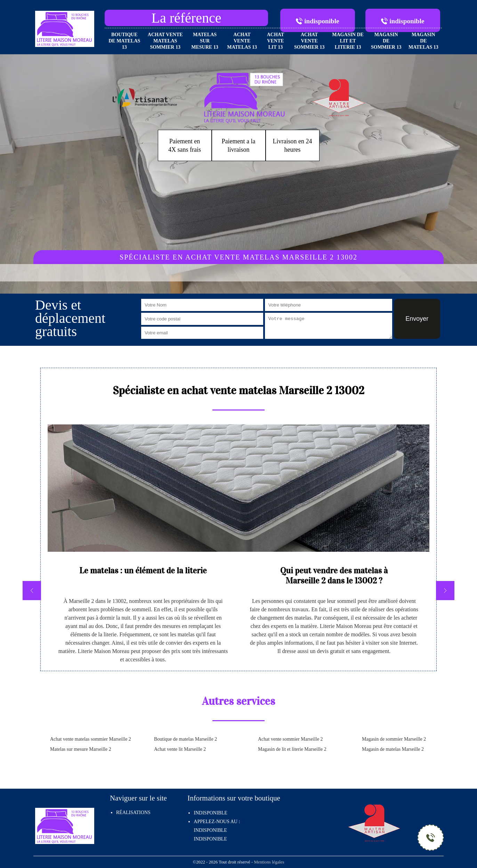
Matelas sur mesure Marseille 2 (81, 749)
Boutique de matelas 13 (124, 41)
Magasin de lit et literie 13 (348, 41)
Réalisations (133, 813)
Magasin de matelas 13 (423, 41)
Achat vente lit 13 (276, 41)
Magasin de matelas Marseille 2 (393, 749)
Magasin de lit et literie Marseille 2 (292, 749)
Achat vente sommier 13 (309, 41)
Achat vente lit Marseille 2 (180, 749)
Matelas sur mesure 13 (205, 41)
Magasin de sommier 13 (386, 41)
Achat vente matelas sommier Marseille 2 (91, 739)
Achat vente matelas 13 (242, 41)
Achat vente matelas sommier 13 (165, 41)
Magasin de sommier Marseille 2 (394, 739)
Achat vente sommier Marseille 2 (290, 739)
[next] (445, 591)
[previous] (32, 591)
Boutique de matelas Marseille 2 (185, 739)
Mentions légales (269, 862)
